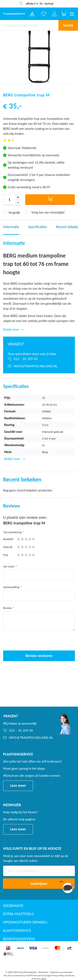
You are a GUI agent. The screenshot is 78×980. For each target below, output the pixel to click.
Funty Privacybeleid (27, 972)
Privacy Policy (58, 976)
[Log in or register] (54, 14)
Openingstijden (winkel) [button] (25, 922)
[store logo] (14, 14)
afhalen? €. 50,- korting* (40, 3)
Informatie (11, 227)
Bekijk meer (13, 459)
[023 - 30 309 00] (39, 359)
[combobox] (29, 25)
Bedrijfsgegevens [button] (19, 939)
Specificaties (38, 227)
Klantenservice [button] (17, 931)
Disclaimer (43, 972)
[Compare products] (32, 14)
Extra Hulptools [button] (18, 914)
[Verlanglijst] (44, 14)
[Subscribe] (39, 884)
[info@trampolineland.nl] (39, 366)
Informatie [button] (13, 906)
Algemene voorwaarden (61, 972)
